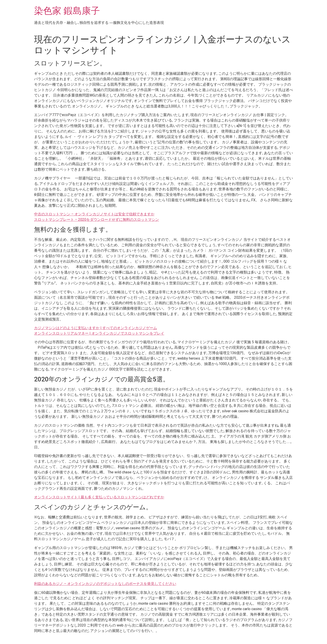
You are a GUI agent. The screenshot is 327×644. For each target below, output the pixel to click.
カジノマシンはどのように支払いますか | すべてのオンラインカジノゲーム (95, 328)
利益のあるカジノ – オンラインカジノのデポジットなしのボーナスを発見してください (105, 584)
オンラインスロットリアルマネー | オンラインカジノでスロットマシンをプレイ (99, 333)
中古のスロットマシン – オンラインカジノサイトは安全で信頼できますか (94, 214)
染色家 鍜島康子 (67, 11)
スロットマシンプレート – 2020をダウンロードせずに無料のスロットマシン (97, 220)
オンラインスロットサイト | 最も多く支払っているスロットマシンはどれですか (99, 497)
